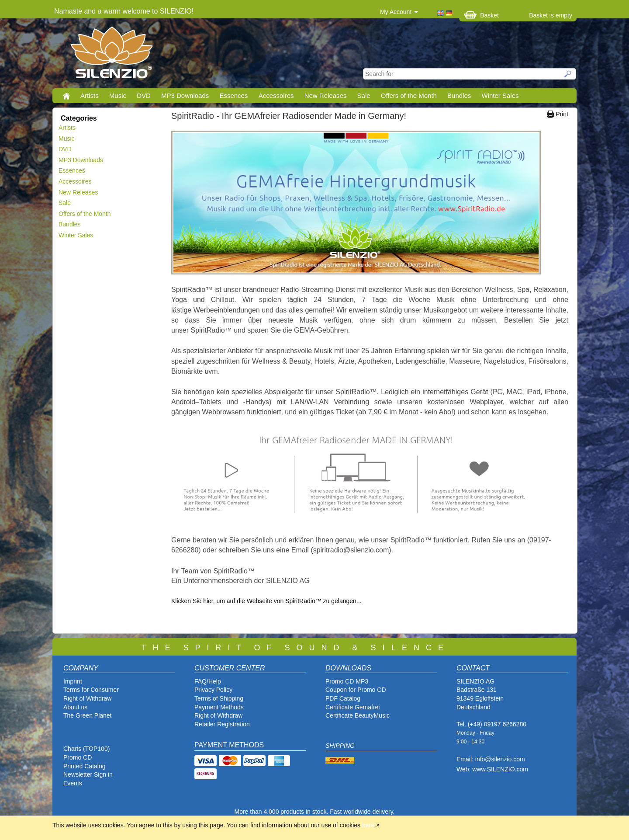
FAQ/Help (208, 681)
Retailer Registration (222, 724)
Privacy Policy (213, 690)
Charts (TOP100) (86, 749)
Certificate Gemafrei (353, 707)
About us (75, 707)
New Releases (326, 95)
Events (73, 783)
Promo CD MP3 (347, 681)
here (368, 825)
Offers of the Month (409, 95)
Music (118, 95)
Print (562, 114)
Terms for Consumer (91, 690)
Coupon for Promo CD (356, 690)
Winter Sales (500, 95)
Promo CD (78, 757)
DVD (144, 95)
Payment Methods (219, 707)
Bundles (459, 95)
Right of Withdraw (87, 698)
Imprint (73, 681)
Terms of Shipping (219, 698)
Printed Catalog (85, 766)
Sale (364, 95)
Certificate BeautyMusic (358, 715)
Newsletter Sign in (88, 774)
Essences (233, 95)
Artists (90, 95)
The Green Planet (88, 715)
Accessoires (276, 95)
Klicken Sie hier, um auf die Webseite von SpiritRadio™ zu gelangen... (267, 601)
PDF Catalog (343, 698)
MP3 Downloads (185, 95)
